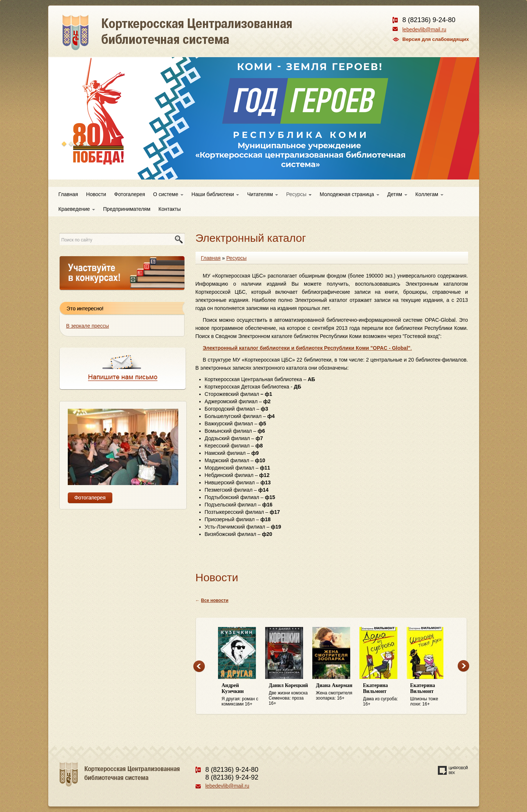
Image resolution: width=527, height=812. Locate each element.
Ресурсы (299, 194)
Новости (96, 194)
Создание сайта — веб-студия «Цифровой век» (453, 770)
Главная (68, 194)
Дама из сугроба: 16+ (383, 695)
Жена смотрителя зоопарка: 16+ (336, 692)
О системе (168, 194)
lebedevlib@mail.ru (424, 29)
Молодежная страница (349, 194)
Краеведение (77, 209)
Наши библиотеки (215, 194)
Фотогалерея (130, 194)
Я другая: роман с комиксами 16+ (242, 695)
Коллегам (429, 194)
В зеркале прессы (88, 326)
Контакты (169, 209)
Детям (397, 194)
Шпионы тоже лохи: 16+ (430, 695)
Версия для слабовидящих (436, 39)
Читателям (263, 194)
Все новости (215, 600)
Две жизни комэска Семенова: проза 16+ (289, 694)
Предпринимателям (127, 209)
